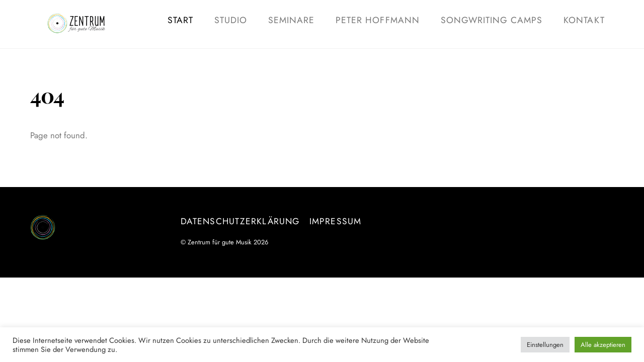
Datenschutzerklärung (240, 221)
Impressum (336, 221)
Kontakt (584, 20)
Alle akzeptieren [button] (603, 345)
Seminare (291, 20)
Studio (231, 20)
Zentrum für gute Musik (220, 242)
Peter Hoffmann (378, 20)
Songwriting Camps (492, 20)
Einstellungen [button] (545, 345)
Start (180, 20)
